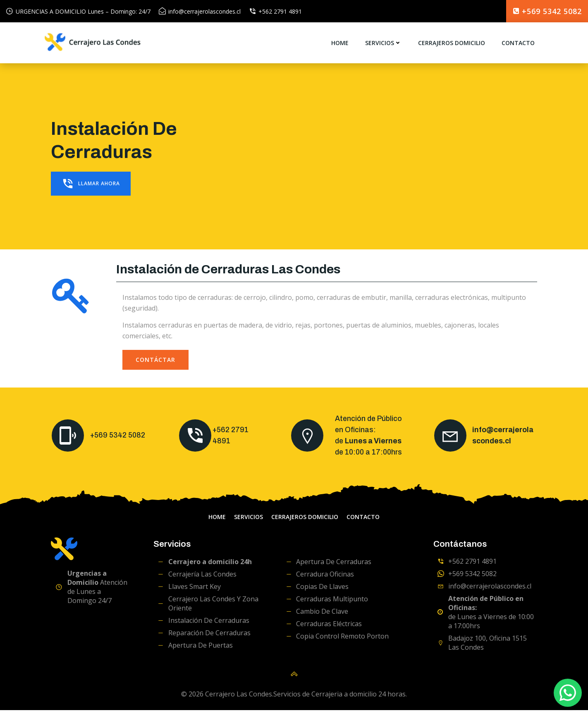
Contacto (518, 43)
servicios (383, 43)
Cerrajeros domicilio (451, 43)
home (339, 43)
